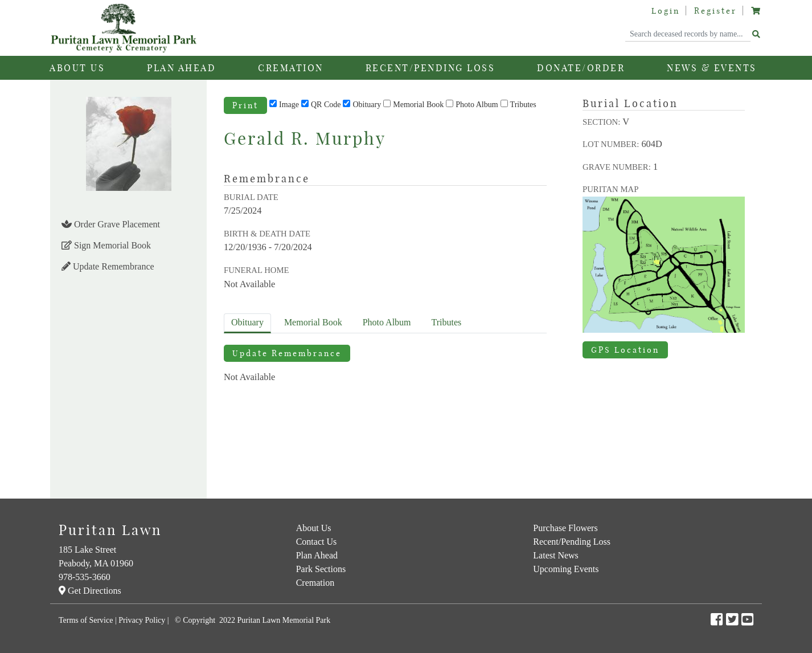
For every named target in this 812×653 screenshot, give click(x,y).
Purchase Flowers (565, 528)
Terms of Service (86, 620)
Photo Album (477, 105)
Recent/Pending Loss (430, 68)
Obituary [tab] (247, 322)
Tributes (523, 105)
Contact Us (317, 542)
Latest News (556, 555)
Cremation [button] (291, 68)
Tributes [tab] (447, 322)
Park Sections (321, 569)
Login (666, 11)
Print (245, 105)
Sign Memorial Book (106, 245)
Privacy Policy (142, 620)
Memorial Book (418, 105)
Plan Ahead (317, 555)
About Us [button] (77, 68)
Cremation (315, 583)
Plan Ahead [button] (181, 68)
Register (715, 11)
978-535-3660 (85, 577)
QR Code (326, 105)
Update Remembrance (108, 266)
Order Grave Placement (111, 224)
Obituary (367, 105)
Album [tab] (387, 322)
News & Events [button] (712, 68)
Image (289, 105)
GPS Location (625, 350)
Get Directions (90, 591)
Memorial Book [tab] (313, 322)
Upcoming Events (566, 569)
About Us (314, 528)
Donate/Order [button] (581, 68)
